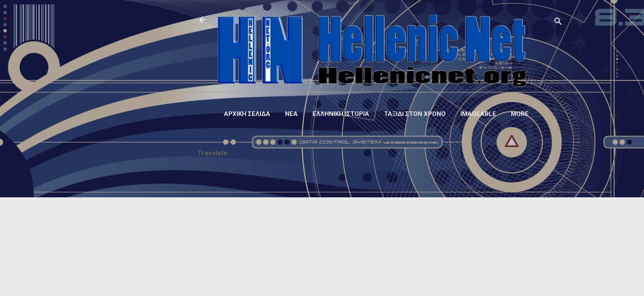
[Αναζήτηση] (558, 22)
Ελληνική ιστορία (341, 114)
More (520, 114)
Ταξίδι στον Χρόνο (415, 114)
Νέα (291, 114)
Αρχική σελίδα (247, 114)
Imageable (478, 114)
